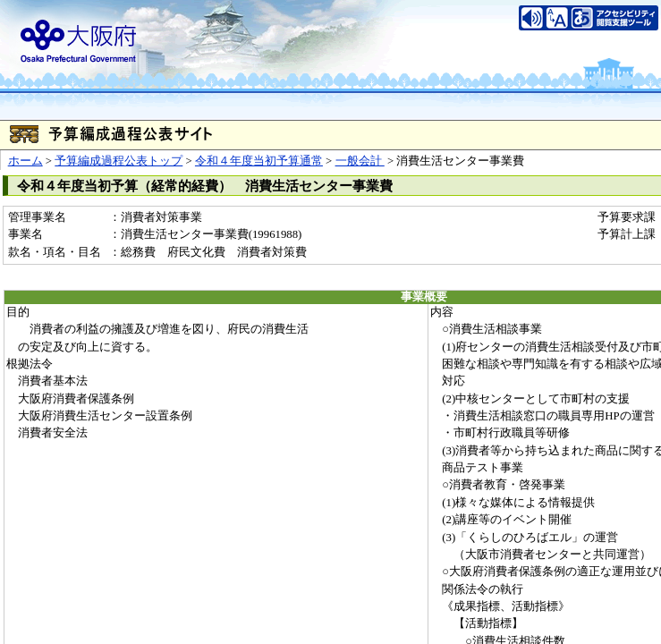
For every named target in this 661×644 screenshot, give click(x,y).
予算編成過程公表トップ (119, 161)
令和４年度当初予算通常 (259, 161)
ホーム (25, 161)
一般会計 (360, 161)
